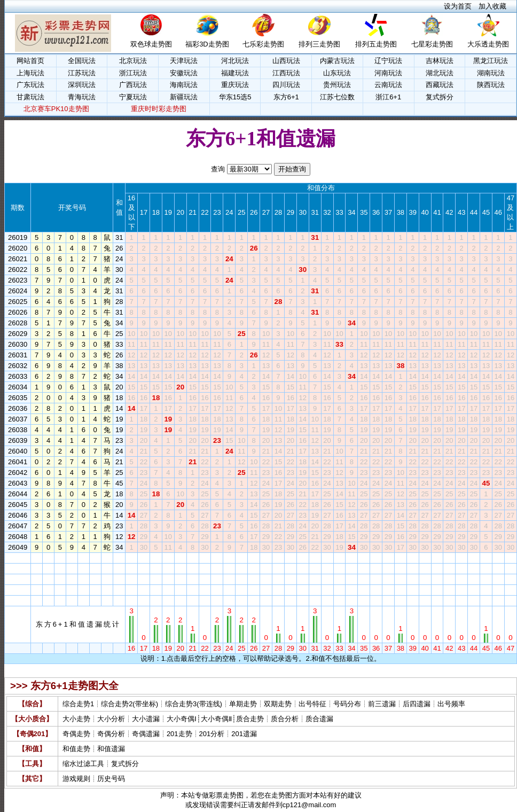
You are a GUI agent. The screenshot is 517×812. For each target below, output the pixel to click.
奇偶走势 (76, 734)
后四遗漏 (417, 704)
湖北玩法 (440, 73)
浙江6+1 (388, 97)
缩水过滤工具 (83, 764)
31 (315, 558)
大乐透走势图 (488, 44)
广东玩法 (30, 85)
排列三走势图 (319, 44)
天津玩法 (184, 61)
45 (486, 558)
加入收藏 (492, 6)
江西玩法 (286, 73)
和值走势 (76, 749)
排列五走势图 (376, 44)
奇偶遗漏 (146, 734)
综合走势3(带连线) (194, 704)
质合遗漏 (319, 719)
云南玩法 (388, 85)
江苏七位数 (337, 97)
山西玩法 (286, 61)
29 (291, 558)
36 (376, 558)
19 (168, 558)
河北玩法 (235, 61)
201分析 (212, 734)
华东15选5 (235, 97)
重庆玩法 (235, 85)
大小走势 (76, 719)
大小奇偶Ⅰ (182, 719)
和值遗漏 (111, 749)
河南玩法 (388, 73)
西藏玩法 (440, 85)
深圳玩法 (82, 85)
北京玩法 (133, 61)
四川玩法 (286, 85)
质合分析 (285, 719)
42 (449, 558)
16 (131, 558)
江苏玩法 (82, 73)
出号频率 (451, 704)
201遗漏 (244, 734)
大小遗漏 (146, 719)
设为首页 (458, 6)
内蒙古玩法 (337, 61)
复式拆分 (440, 97)
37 (388, 558)
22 (205, 558)
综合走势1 (78, 704)
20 (180, 558)
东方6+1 (286, 97)
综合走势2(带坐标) (130, 704)
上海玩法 (30, 73)
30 (303, 558)
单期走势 (243, 704)
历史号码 (111, 779)
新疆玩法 (184, 97)
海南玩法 (184, 85)
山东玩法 (337, 73)
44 (474, 558)
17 (144, 558)
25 (241, 558)
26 (254, 558)
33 (339, 558)
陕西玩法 (491, 85)
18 (156, 558)
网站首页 (30, 61)
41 (437, 558)
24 (229, 558)
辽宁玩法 (388, 61)
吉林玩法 (440, 61)
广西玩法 (133, 85)
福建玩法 (235, 73)
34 (351, 558)
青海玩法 (82, 97)
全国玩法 (82, 61)
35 (364, 558)
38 (401, 558)
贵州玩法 (337, 85)
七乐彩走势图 (263, 44)
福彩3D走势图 (207, 44)
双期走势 (278, 704)
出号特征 (312, 704)
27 (266, 558)
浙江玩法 (133, 73)
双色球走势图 (151, 44)
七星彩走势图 (432, 44)
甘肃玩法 (30, 97)
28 (278, 558)
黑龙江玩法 (491, 61)
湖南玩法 (491, 73)
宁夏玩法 (133, 97)
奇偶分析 (111, 734)
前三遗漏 (382, 704)
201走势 (179, 734)
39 (413, 558)
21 (192, 558)
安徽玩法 (184, 73)
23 (217, 558)
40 (425, 558)
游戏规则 (76, 779)
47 (511, 558)
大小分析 (111, 719)
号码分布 (347, 704)
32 (327, 558)
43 (461, 558)
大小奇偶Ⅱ (216, 719)
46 (498, 558)
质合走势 (250, 719)
